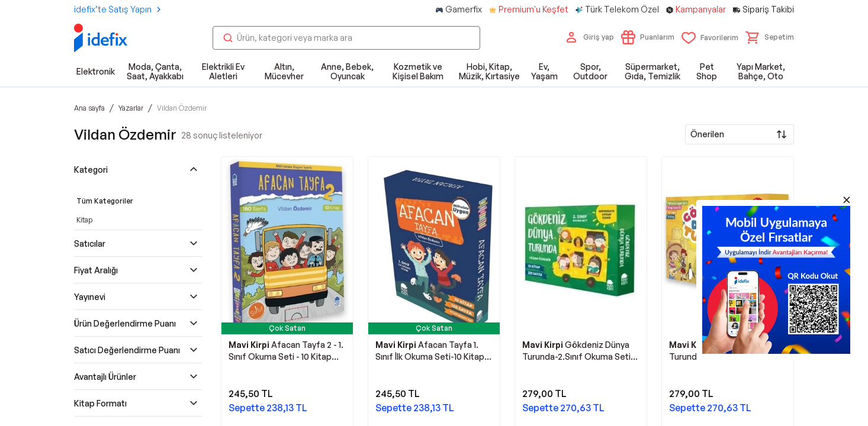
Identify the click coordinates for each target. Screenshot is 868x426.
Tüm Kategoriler (105, 201)
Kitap (84, 220)
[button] (770, 37)
